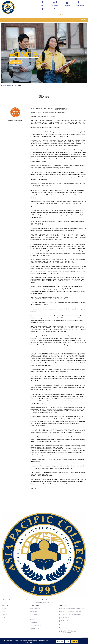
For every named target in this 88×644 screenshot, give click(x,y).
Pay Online (55, 6)
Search (42, 6)
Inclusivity (55, 12)
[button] (3, 20)
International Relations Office (10, 87)
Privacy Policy (42, 12)
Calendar (68, 6)
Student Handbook (80, 6)
